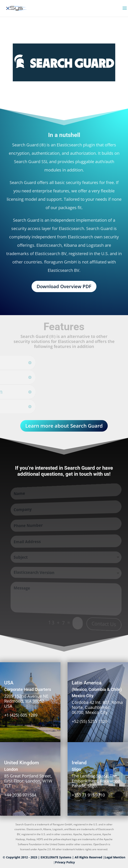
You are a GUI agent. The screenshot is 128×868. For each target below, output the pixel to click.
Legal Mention (115, 857)
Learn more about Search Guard (64, 426)
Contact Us (104, 624)
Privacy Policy (65, 862)
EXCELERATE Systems (56, 857)
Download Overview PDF (64, 286)
